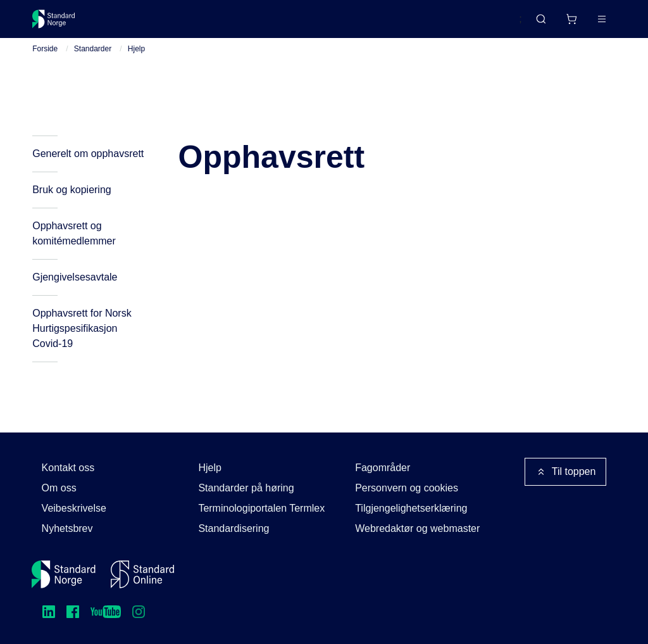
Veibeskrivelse (74, 508)
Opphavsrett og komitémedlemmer (74, 249)
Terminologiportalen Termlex (261, 508)
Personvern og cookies (407, 488)
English (482, 25)
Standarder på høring (246, 488)
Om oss (59, 488)
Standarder (140, 24)
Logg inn (585, 24)
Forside (45, 64)
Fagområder (383, 468)
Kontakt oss (68, 468)
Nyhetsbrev (67, 528)
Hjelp (136, 64)
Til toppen (566, 472)
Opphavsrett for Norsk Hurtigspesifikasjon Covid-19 (82, 344)
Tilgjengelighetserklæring (411, 508)
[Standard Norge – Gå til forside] (62, 24)
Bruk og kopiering (72, 205)
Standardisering (234, 528)
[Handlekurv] (533, 24)
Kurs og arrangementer (325, 24)
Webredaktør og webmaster (417, 528)
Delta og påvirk (219, 24)
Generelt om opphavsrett (88, 169)
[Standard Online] (142, 574)
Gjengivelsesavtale (75, 292)
